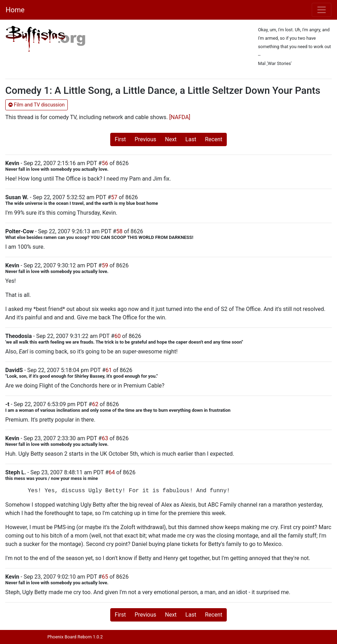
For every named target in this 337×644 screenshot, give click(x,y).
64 (112, 472)
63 (105, 438)
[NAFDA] (180, 117)
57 (114, 197)
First (120, 139)
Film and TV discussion (37, 105)
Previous (145, 139)
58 (119, 231)
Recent (214, 139)
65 (105, 577)
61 (108, 370)
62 (95, 404)
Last (191, 139)
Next (171, 139)
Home (15, 10)
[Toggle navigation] (322, 10)
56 (105, 163)
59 (105, 265)
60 (118, 336)
